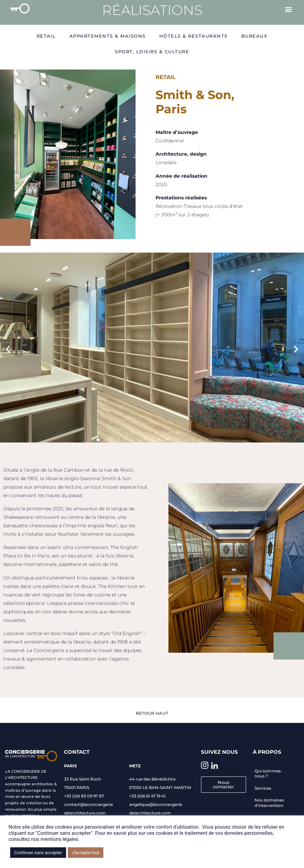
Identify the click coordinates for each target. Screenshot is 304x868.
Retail (46, 36)
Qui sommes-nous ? (268, 774)
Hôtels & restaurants (194, 36)
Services (263, 788)
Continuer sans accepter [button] (38, 853)
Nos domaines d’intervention (269, 803)
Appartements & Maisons (108, 36)
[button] (288, 9)
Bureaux (255, 36)
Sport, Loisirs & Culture (152, 52)
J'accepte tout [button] (86, 853)
